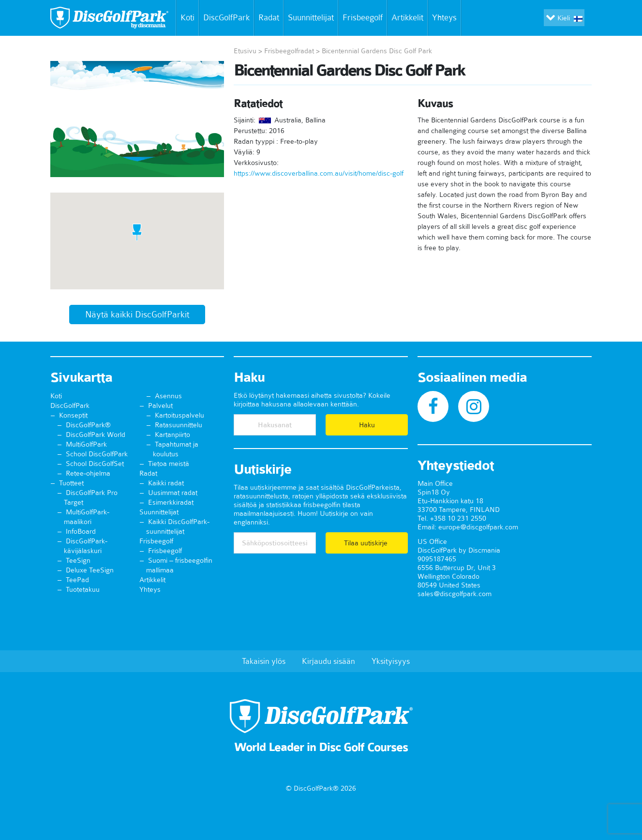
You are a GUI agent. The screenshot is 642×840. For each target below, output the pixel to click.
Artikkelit (407, 17)
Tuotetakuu (83, 589)
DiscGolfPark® (88, 425)
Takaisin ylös (264, 661)
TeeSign (78, 560)
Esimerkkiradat (171, 502)
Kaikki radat (166, 483)
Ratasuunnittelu (179, 425)
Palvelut (160, 405)
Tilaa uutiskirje (367, 543)
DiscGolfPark (226, 17)
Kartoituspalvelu (179, 415)
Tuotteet (71, 483)
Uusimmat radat (173, 493)
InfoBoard (81, 531)
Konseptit (73, 415)
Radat (269, 17)
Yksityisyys (391, 661)
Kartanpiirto (172, 435)
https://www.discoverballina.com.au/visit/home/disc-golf (319, 173)
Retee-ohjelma (88, 473)
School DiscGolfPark (97, 454)
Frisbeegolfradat (289, 51)
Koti (186, 18)
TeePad (77, 580)
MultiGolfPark (86, 444)
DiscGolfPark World (96, 435)
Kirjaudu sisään (328, 661)
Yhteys (446, 18)
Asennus (168, 396)
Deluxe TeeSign (90, 570)
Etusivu (245, 51)
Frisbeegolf (363, 17)
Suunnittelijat (311, 17)
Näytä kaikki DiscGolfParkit (137, 315)
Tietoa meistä (169, 464)
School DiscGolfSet (95, 464)
